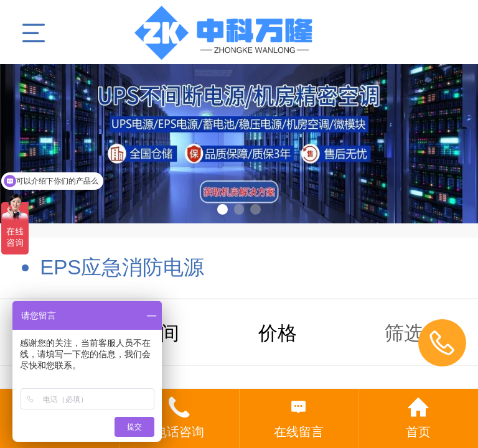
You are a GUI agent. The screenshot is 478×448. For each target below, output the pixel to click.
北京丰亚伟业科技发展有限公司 (240, 32)
